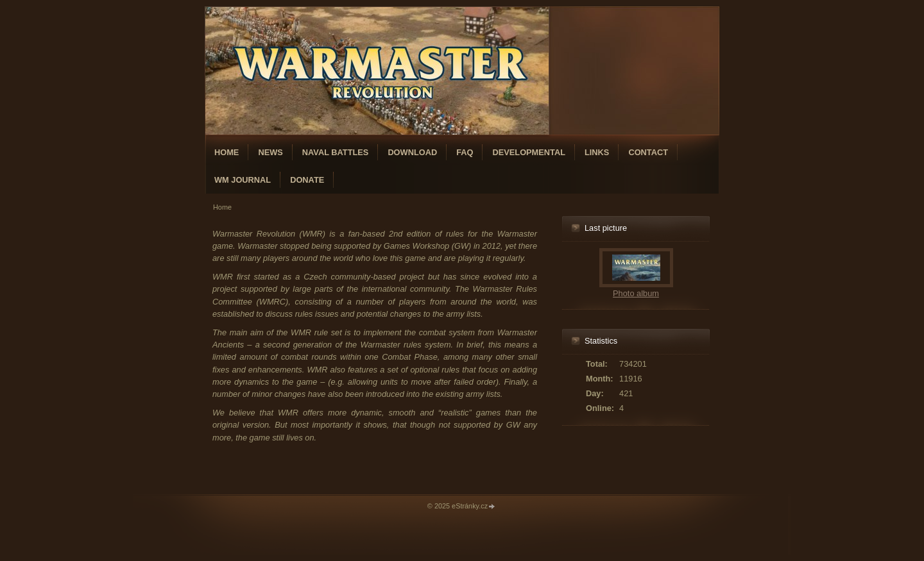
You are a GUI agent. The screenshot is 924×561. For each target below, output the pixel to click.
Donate (307, 180)
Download (412, 152)
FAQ (465, 152)
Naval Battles (336, 152)
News (270, 152)
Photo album (636, 293)
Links (597, 152)
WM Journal (243, 180)
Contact (648, 152)
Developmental (529, 152)
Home (227, 152)
